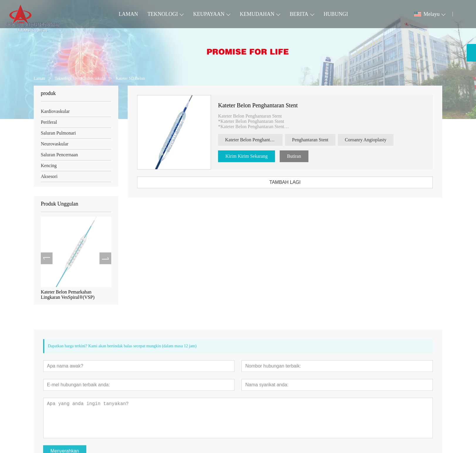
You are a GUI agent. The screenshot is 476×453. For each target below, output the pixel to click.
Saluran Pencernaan (59, 155)
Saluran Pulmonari (58, 133)
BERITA (299, 14)
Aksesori (48, 176)
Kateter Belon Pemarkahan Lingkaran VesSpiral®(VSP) (67, 295)
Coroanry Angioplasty (368, 140)
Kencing (48, 166)
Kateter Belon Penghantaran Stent (260, 105)
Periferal (48, 122)
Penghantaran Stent (313, 140)
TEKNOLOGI (163, 14)
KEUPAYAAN (209, 14)
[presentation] (46, 258)
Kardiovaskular (54, 111)
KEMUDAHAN (257, 14)
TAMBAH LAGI (287, 182)
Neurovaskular (54, 144)
